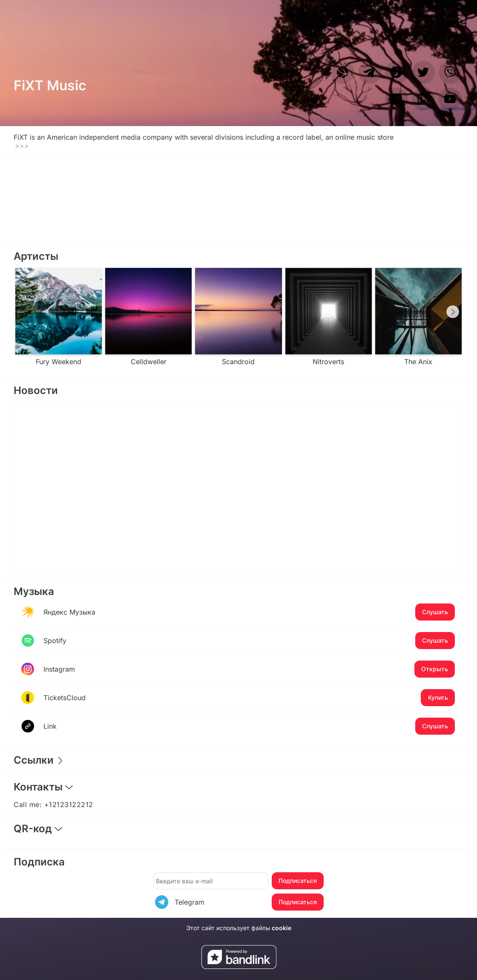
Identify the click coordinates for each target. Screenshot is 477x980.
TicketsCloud (249, 698)
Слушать (435, 612)
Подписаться (298, 881)
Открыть (435, 669)
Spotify (249, 641)
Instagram (249, 669)
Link (249, 726)
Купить (438, 697)
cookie (282, 928)
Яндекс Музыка (249, 612)
